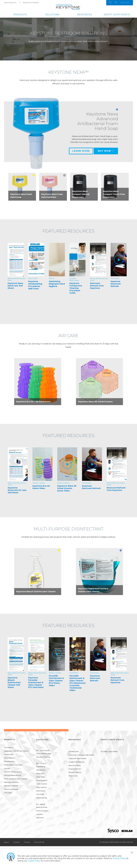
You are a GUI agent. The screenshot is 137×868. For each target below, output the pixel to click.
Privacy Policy (119, 858)
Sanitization (41, 791)
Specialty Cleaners (11, 786)
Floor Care (40, 773)
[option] (22, 187)
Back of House (42, 807)
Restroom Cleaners (11, 782)
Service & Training (43, 757)
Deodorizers (9, 754)
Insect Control (42, 784)
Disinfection (41, 770)
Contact (16, 842)
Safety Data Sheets (117, 15)
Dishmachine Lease (44, 753)
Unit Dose (8, 793)
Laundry (7, 768)
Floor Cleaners (9, 758)
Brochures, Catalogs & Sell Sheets (81, 755)
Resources (85, 15)
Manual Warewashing (13, 775)
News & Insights (75, 765)
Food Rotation (9, 761)
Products (20, 15)
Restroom (40, 818)
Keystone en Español (31, 2)
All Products (9, 747)
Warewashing (42, 798)
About (6, 842)
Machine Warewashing (13, 772)
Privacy (27, 842)
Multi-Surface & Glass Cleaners (16, 779)
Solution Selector (75, 772)
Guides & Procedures (76, 762)
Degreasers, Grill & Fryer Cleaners (17, 751)
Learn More (81, 151)
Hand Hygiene (42, 780)
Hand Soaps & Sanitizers (13, 765)
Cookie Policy (34, 861)
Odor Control (41, 787)
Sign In (125, 3)
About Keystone (10, 2)
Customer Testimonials (77, 758)
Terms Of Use (39, 842)
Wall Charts (73, 776)
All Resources (74, 751)
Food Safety (41, 777)
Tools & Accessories (11, 789)
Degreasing (41, 766)
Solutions (53, 15)
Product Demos (75, 769)
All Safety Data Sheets (109, 751)
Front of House (42, 811)
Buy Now (106, 151)
